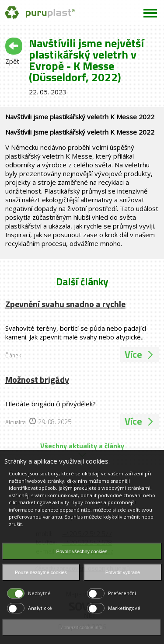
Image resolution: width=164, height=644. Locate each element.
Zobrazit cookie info (82, 627)
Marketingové (124, 608)
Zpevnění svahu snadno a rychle (65, 304)
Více (140, 354)
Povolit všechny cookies (82, 551)
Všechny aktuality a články (82, 446)
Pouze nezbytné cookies (41, 572)
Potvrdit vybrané (123, 572)
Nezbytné (39, 593)
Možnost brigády (37, 379)
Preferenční (122, 593)
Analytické (40, 608)
